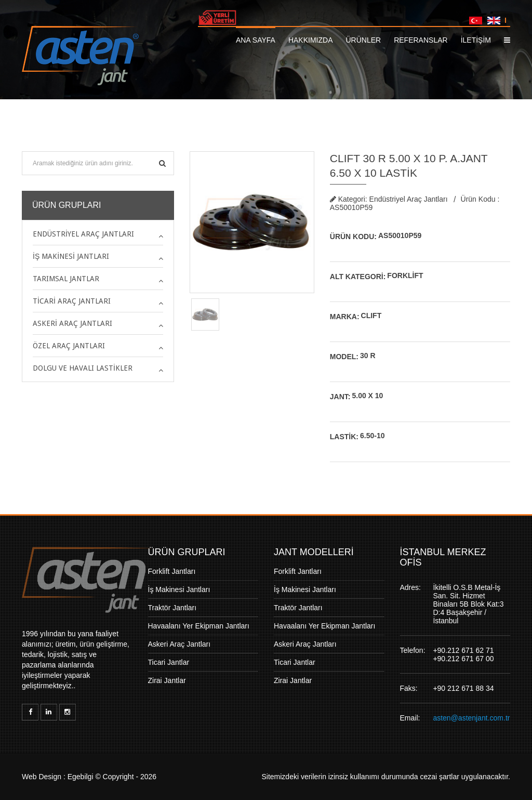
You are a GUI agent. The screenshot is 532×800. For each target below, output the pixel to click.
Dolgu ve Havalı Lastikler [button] (83, 368)
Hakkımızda (311, 40)
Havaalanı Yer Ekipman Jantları (199, 626)
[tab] (98, 234)
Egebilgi (81, 777)
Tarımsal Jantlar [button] (66, 279)
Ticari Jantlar (169, 662)
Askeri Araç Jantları (179, 644)
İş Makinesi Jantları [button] (71, 256)
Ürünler (363, 40)
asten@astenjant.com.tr (471, 718)
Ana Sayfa (256, 40)
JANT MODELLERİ (314, 552)
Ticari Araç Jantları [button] (72, 301)
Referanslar (421, 40)
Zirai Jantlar (167, 680)
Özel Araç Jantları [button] (69, 346)
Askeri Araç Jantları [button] (72, 323)
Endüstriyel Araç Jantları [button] (83, 234)
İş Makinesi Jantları (179, 589)
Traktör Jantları (172, 608)
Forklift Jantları (172, 571)
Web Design (42, 777)
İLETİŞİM (476, 40)
